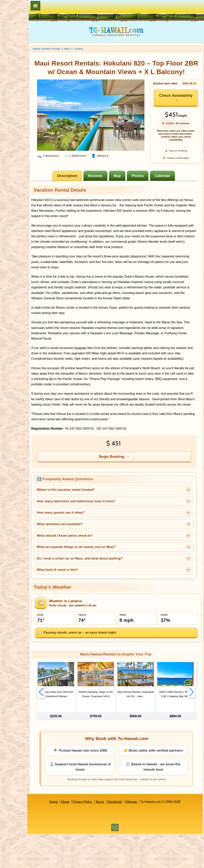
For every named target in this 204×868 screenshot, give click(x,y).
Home (66, 836)
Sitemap (144, 836)
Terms (113, 836)
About (78, 836)
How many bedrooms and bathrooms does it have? (101, 535)
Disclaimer (127, 836)
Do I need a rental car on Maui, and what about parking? (105, 592)
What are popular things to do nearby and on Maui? (101, 580)
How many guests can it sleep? (86, 546)
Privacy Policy (95, 836)
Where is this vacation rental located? (91, 523)
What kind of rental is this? (83, 603)
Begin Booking (125, 490)
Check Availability (177, 109)
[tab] (80, 188)
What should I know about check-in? (90, 569)
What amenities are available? (85, 557)
